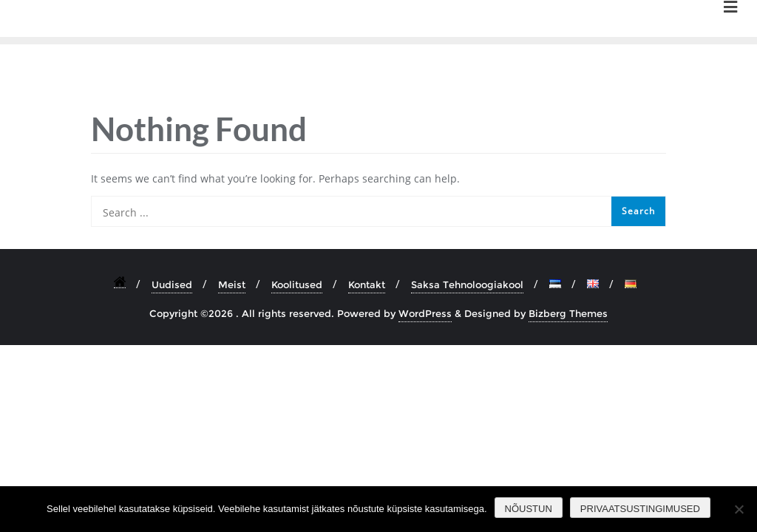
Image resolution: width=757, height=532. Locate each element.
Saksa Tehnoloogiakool (467, 284)
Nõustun (529, 509)
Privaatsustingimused (640, 509)
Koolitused (297, 284)
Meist (232, 284)
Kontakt (367, 284)
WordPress (425, 313)
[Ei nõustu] (739, 509)
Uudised (172, 284)
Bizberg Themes (568, 313)
